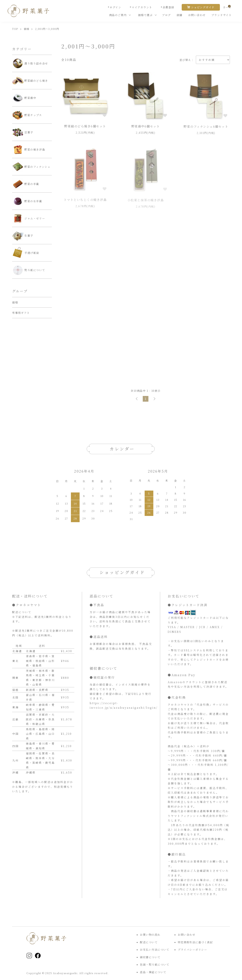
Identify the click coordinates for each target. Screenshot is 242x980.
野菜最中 (24, 98)
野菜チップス (27, 115)
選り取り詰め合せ (30, 63)
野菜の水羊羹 (27, 201)
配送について (149, 942)
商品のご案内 (118, 15)
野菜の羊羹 (26, 184)
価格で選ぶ (145, 15)
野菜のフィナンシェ (31, 167)
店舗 (180, 15)
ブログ (166, 15)
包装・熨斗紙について (155, 964)
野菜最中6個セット (146, 127)
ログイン (115, 7)
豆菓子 (23, 132)
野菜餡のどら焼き (30, 81)
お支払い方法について (155, 950)
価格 (27, 29)
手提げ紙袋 (26, 253)
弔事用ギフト (21, 313)
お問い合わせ (197, 15)
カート (227, 7)
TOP (15, 29)
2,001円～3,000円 (47, 29)
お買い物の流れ (150, 935)
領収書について (150, 957)
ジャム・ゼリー (29, 218)
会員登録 (168, 7)
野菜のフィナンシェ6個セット (206, 128)
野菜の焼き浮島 (29, 149)
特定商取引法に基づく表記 (195, 942)
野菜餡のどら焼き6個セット (85, 127)
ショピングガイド (203, 7)
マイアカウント (142, 7)
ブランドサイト (222, 15)
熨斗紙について (29, 270)
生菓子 (23, 236)
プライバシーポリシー (192, 950)
